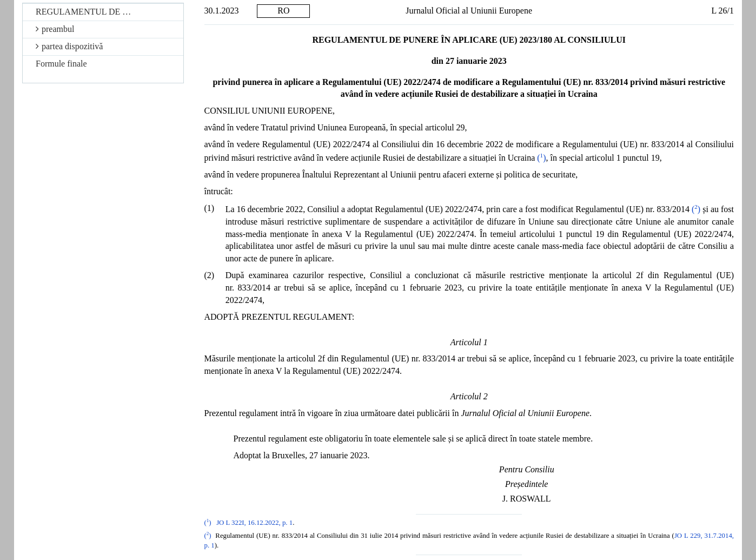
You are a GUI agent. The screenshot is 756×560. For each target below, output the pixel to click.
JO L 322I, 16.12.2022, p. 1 (254, 523)
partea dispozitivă (69, 46)
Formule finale (61, 64)
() (541, 158)
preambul (55, 29)
